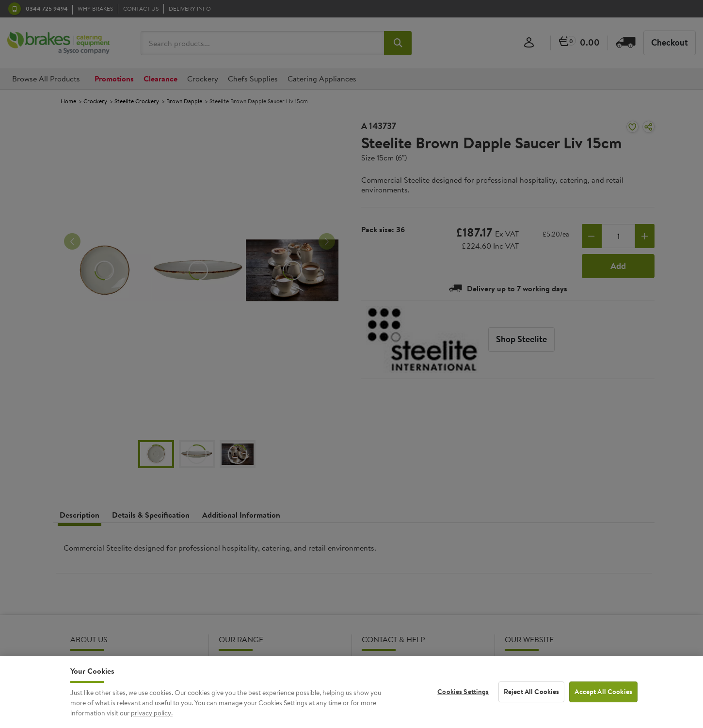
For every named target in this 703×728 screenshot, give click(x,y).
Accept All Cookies (603, 699)
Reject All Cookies (532, 699)
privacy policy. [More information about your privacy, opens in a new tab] (152, 720)
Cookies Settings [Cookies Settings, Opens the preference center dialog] (463, 699)
